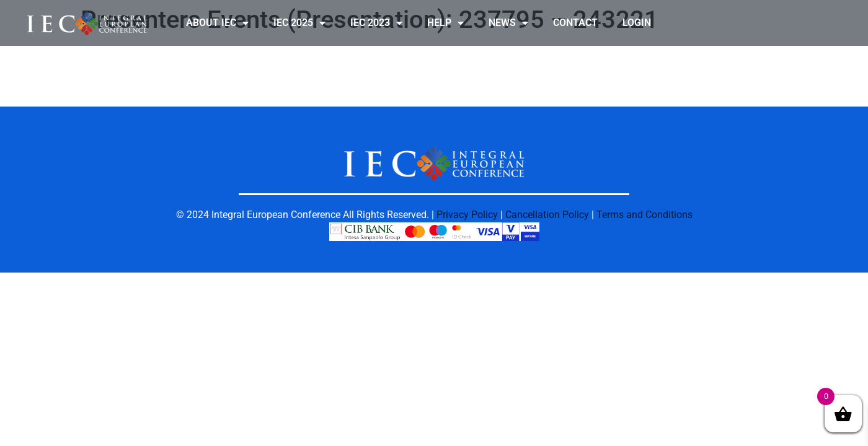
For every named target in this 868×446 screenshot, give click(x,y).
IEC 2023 (376, 23)
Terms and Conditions (644, 215)
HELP (445, 23)
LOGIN (637, 23)
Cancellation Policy (547, 215)
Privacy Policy (467, 215)
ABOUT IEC (217, 23)
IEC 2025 (299, 23)
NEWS (508, 23)
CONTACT (575, 23)
